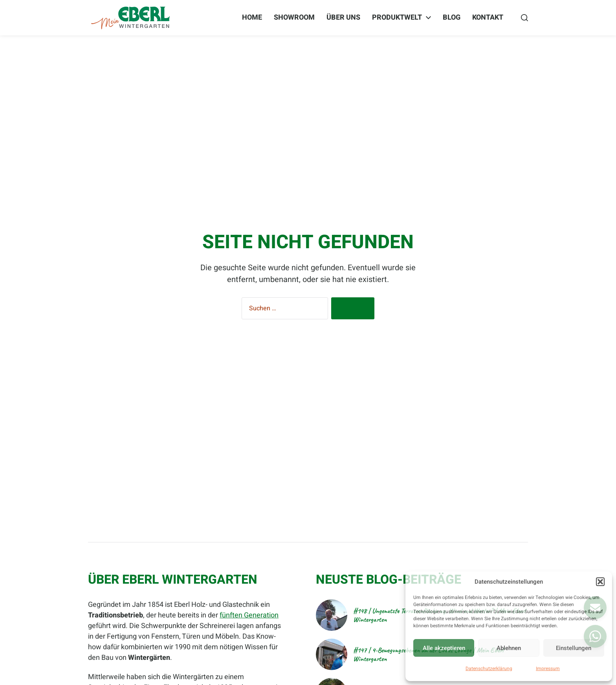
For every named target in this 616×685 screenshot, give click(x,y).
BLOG (452, 18)
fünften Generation (249, 615)
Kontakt (488, 18)
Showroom (294, 18)
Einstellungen (574, 648)
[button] (600, 582)
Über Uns (343, 18)
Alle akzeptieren (444, 648)
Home (252, 18)
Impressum (548, 669)
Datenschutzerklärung (489, 669)
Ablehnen (509, 648)
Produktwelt (397, 18)
